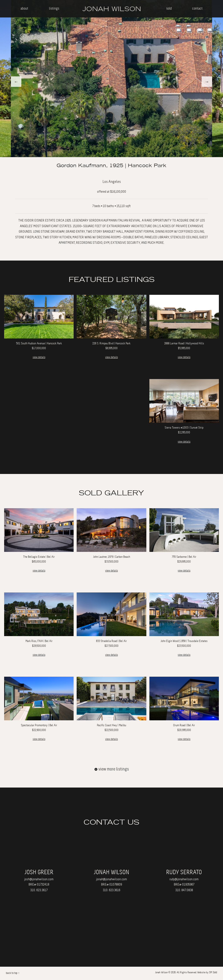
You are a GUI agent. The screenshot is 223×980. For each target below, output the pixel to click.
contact (197, 8)
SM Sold (213, 972)
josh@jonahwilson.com (39, 879)
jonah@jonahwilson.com (111, 879)
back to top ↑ (13, 973)
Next (207, 82)
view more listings (112, 769)
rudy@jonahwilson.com (184, 879)
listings (54, 8)
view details (39, 357)
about (24, 8)
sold (169, 8)
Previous (16, 82)
